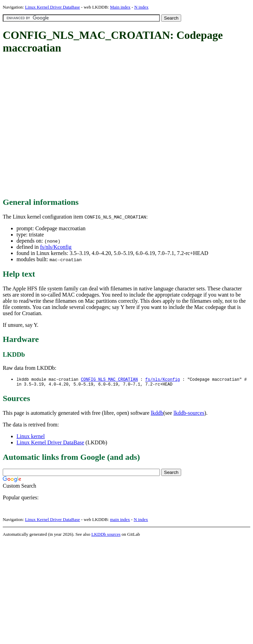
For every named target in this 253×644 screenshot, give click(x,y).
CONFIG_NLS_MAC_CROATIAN (109, 380)
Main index (120, 7)
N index (141, 7)
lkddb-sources (189, 414)
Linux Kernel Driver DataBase (53, 7)
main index (120, 521)
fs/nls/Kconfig (56, 247)
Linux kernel (31, 438)
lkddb (157, 414)
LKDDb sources (106, 536)
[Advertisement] (64, 126)
